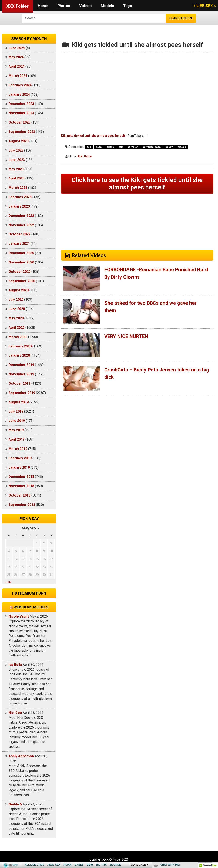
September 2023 (22, 132)
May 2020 (16, 318)
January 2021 (19, 244)
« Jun (8, 582)
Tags (127, 6)
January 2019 (19, 467)
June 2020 (17, 309)
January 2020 (19, 355)
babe (99, 147)
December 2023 (21, 104)
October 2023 (19, 122)
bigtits (110, 147)
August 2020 (19, 290)
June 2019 (17, 421)
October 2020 (19, 272)
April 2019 (16, 439)
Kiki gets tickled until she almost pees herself (93, 136)
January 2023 (19, 206)
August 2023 (19, 141)
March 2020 (18, 337)
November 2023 (21, 113)
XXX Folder (17, 6)
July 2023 (16, 150)
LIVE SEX (205, 6)
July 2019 (16, 411)
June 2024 (17, 48)
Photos (64, 6)
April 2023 (16, 178)
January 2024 (19, 95)
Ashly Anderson (21, 756)
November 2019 (21, 374)
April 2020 (16, 328)
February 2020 (20, 346)
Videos (85, 6)
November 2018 (21, 486)
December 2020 (21, 253)
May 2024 (16, 57)
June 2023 (17, 160)
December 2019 (21, 365)
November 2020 (21, 262)
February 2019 (20, 458)
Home (43, 6)
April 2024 (16, 66)
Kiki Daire (85, 156)
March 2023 (18, 188)
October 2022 (19, 234)
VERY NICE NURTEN (128, 337)
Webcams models (31, 607)
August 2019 (19, 402)
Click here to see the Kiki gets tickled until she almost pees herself (137, 184)
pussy (169, 147)
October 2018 (19, 495)
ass (89, 147)
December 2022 (21, 216)
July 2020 (16, 300)
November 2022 (21, 225)
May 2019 (16, 430)
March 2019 (18, 449)
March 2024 (18, 76)
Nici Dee (15, 713)
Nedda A (15, 804)
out (121, 147)
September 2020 (22, 281)
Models (107, 6)
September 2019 (22, 393)
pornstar (133, 147)
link (214, 802)
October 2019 (19, 383)
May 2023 (16, 169)
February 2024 (20, 85)
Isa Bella (15, 665)
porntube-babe (152, 147)
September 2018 (22, 505)
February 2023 (20, 197)
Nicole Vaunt (19, 616)
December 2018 (21, 477)
